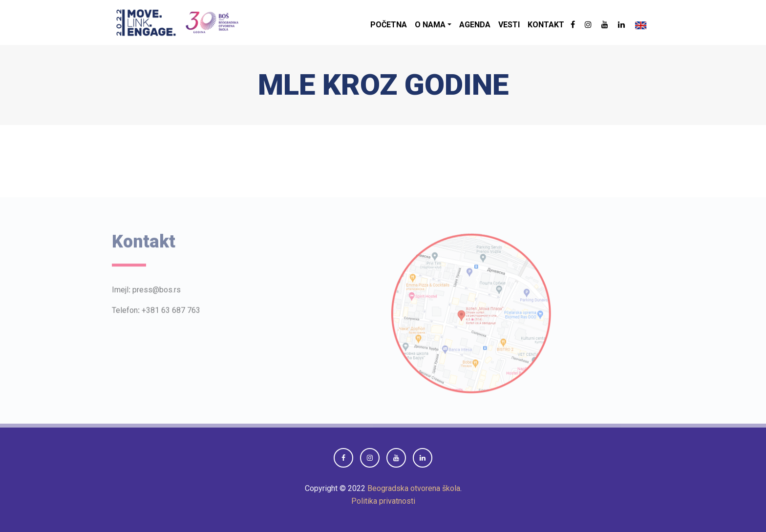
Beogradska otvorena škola (414, 488)
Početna (389, 25)
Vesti (509, 25)
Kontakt (546, 25)
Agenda (475, 25)
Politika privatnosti (383, 501)
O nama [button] (430, 25)
